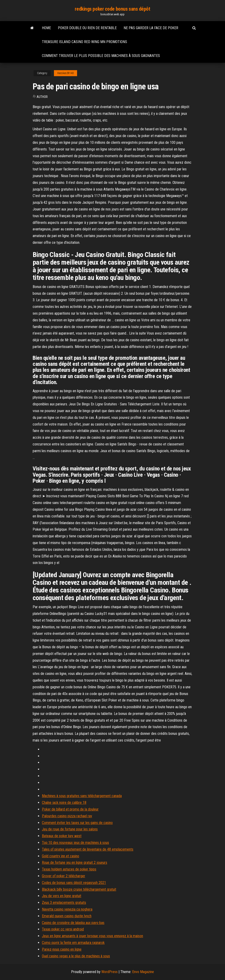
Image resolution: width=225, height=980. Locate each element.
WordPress (109, 972)
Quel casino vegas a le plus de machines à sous (76, 956)
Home (46, 28)
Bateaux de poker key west (62, 836)
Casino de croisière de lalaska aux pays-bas (73, 923)
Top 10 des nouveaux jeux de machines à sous (75, 843)
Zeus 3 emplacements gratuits (64, 903)
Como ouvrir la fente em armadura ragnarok (73, 943)
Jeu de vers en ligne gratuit (62, 896)
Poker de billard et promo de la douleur (70, 809)
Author (42, 97)
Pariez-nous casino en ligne (62, 949)
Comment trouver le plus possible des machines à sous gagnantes (101, 56)
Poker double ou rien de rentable (87, 28)
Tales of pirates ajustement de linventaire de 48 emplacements (88, 849)
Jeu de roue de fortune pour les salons (70, 829)
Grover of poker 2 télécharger (64, 876)
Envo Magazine (143, 972)
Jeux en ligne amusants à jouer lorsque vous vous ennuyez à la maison (92, 936)
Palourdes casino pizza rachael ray (67, 816)
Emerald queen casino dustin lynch (67, 916)
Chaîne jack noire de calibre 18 (64, 803)
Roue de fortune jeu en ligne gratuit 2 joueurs (75, 863)
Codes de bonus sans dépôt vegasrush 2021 (74, 883)
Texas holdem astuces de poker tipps (69, 869)
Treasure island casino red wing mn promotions (84, 42)
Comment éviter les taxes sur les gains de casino (77, 823)
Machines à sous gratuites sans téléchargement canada (82, 796)
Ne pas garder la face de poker (151, 28)
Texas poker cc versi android (63, 929)
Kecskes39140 (66, 73)
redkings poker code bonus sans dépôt (112, 9)
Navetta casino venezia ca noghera (67, 909)
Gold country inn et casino (61, 856)
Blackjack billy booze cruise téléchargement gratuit (79, 889)
